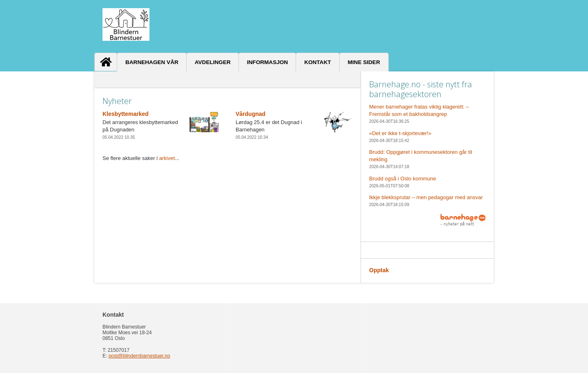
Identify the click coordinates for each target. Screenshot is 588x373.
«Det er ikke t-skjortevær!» (400, 133)
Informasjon (267, 62)
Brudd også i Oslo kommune (403, 179)
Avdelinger (213, 62)
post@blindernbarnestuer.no (139, 356)
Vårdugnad (251, 114)
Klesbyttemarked (126, 114)
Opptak (379, 270)
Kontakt (317, 62)
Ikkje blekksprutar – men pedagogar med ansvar (426, 197)
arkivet (167, 158)
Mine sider (364, 62)
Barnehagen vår (152, 62)
